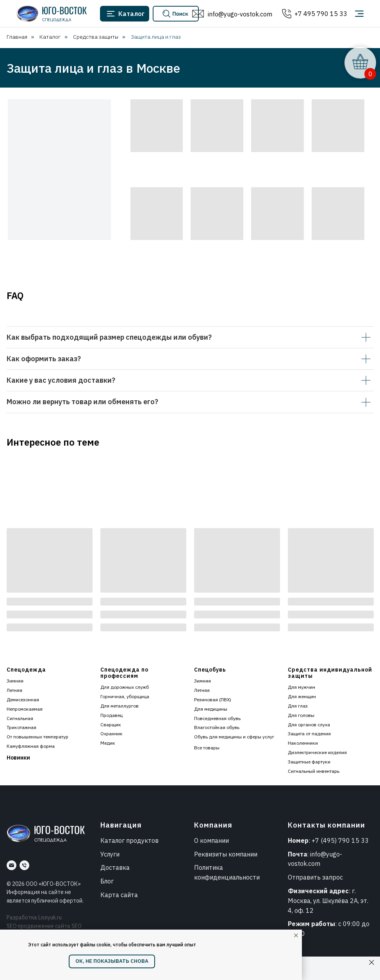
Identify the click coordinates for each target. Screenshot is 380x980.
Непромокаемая (25, 709)
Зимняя (15, 681)
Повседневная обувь (217, 718)
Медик (108, 743)
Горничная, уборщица (125, 696)
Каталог (50, 37)
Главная (17, 37)
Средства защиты (96, 37)
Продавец (112, 715)
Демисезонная (23, 700)
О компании (211, 840)
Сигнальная (20, 718)
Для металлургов (120, 706)
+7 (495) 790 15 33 (340, 840)
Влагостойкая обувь (217, 727)
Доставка (115, 867)
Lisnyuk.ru (50, 917)
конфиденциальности (227, 877)
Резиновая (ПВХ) (213, 700)
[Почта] (12, 865)
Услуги (110, 854)
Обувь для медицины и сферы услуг (234, 737)
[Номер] (24, 865)
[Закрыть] (372, 963)
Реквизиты (211, 854)
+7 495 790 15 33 (321, 14)
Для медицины (211, 709)
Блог (107, 881)
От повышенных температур (37, 737)
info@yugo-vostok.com (240, 14)
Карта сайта (119, 895)
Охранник (112, 734)
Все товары (207, 748)
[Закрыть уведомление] (296, 935)
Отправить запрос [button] (315, 877)
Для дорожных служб (125, 687)
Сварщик (111, 725)
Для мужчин (302, 687)
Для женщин (302, 696)
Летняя (14, 690)
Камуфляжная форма (31, 746)
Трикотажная (21, 727)
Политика (209, 867)
